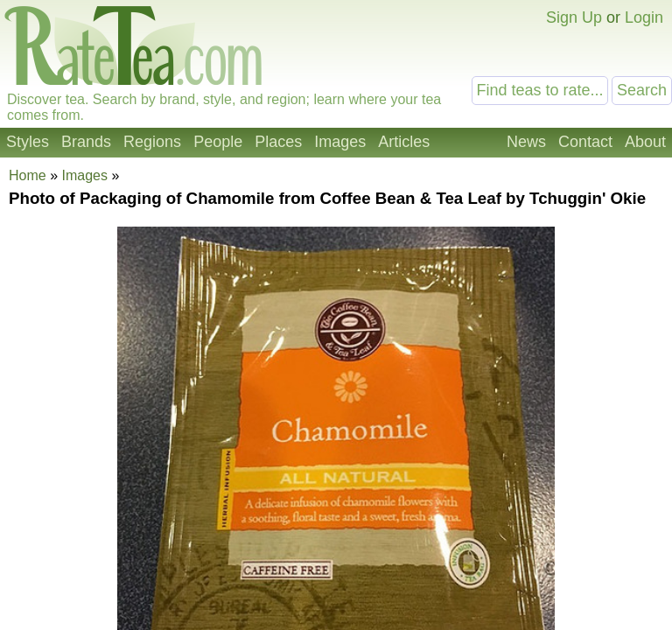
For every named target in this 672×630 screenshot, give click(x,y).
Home (28, 175)
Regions (152, 142)
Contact (585, 142)
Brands (86, 142)
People (218, 142)
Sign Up (574, 17)
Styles (28, 142)
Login (644, 17)
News (526, 142)
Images (340, 142)
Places (278, 142)
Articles (404, 142)
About (645, 142)
